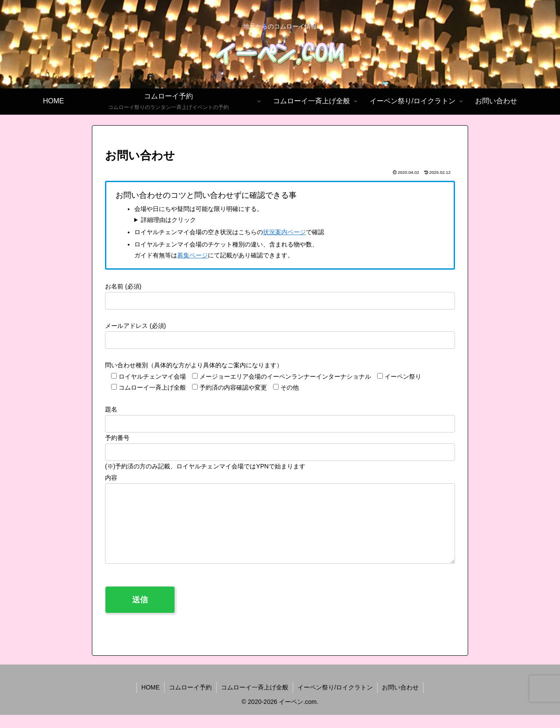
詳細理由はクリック (168, 220)
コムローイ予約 (190, 700)
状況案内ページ (284, 232)
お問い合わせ (400, 700)
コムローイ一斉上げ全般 (255, 700)
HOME (150, 700)
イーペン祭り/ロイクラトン (335, 700)
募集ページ (192, 255)
